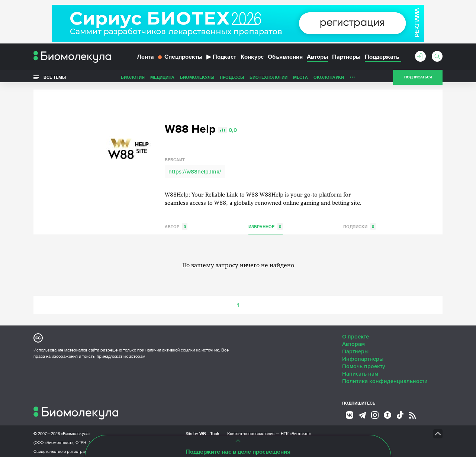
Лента (145, 59)
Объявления (285, 59)
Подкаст (221, 59)
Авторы (317, 59)
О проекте (356, 334)
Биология (133, 79)
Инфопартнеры (363, 356)
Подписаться (418, 80)
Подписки (359, 224)
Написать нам (360, 371)
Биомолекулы (197, 79)
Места (300, 79)
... (352, 78)
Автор (176, 224)
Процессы (232, 79)
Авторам (353, 341)
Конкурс (252, 59)
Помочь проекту (364, 364)
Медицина (162, 79)
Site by (202, 431)
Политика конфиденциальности (385, 379)
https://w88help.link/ (195, 169)
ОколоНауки (329, 79)
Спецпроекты (180, 59)
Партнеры (346, 59)
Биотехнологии (268, 79)
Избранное (266, 224)
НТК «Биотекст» (296, 431)
